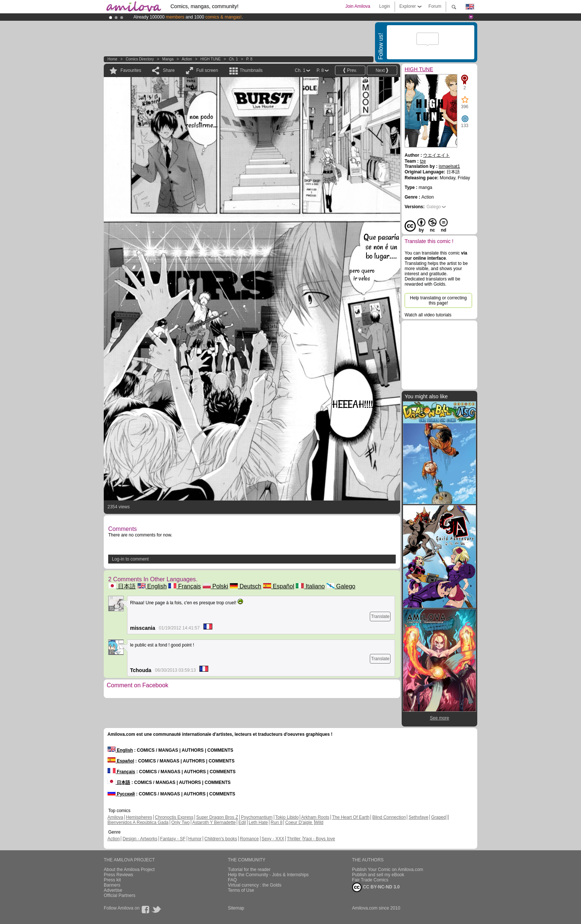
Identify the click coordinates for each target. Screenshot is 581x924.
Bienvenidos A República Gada (138, 822)
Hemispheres (139, 817)
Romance (249, 839)
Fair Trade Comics (370, 880)
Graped (438, 817)
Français (185, 586)
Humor (195, 839)
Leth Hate (258, 822)
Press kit (112, 880)
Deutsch (245, 586)
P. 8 (249, 59)
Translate (380, 616)
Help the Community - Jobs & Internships (268, 875)
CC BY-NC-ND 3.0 (376, 887)
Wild (319, 822)
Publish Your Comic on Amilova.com (388, 870)
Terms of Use (241, 890)
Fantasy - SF (173, 839)
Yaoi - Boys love (319, 839)
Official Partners (119, 895)
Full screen (207, 70)
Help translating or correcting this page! (438, 300)
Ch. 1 (233, 59)
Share (169, 70)
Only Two (180, 822)
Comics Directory (140, 59)
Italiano (310, 586)
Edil (242, 822)
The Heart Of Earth (351, 817)
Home (112, 59)
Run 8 (276, 822)
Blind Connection (389, 817)
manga (168, 59)
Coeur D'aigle (299, 822)
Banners (112, 885)
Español (279, 586)
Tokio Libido (287, 817)
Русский (121, 794)
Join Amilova (358, 6)
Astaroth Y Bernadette (214, 822)
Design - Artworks (140, 839)
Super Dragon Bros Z (217, 817)
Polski (215, 586)
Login (384, 6)
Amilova (115, 817)
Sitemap (236, 908)
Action (187, 59)
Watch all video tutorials (428, 315)
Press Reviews (118, 875)
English (152, 586)
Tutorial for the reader (249, 870)
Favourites (131, 70)
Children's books (220, 839)
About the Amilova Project (129, 870)
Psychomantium (257, 817)
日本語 (122, 586)
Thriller (294, 839)
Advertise (113, 890)
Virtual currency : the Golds (255, 885)
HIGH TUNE (211, 59)
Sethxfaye (419, 817)
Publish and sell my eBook (378, 875)
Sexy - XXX (273, 839)
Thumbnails (251, 70)
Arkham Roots (315, 817)
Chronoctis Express (174, 817)
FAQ (232, 880)
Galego (341, 586)
